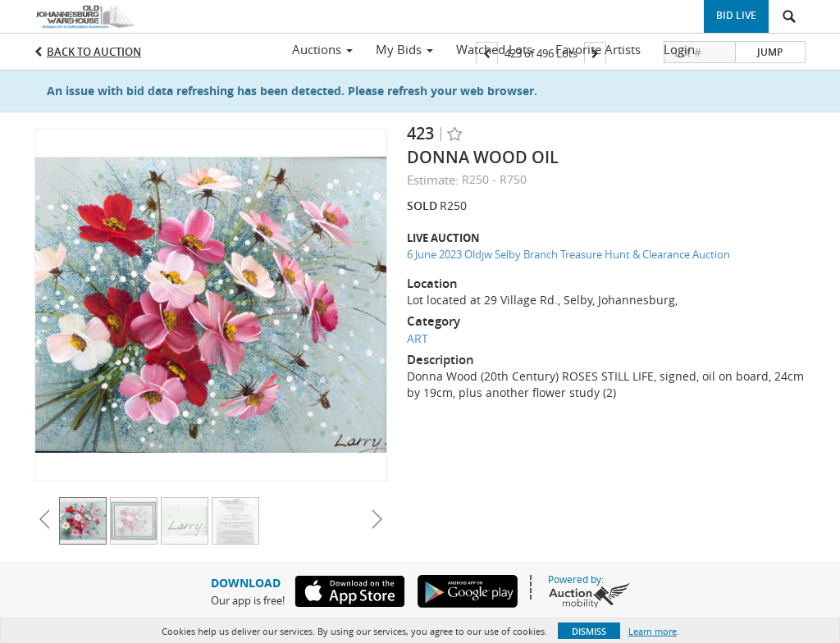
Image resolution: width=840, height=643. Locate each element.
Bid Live (736, 15)
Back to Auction (94, 52)
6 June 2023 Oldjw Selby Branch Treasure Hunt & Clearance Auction (568, 254)
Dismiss (589, 631)
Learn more (653, 631)
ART (418, 338)
